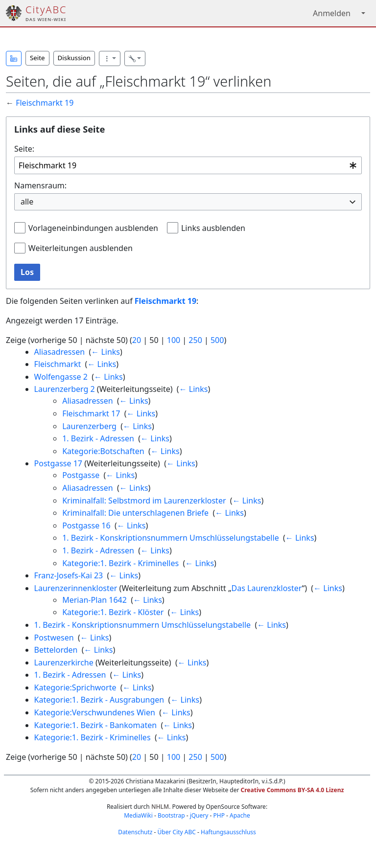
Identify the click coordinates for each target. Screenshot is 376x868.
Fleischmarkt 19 (45, 103)
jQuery (199, 815)
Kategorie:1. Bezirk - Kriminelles (120, 563)
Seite (37, 58)
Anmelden (332, 13)
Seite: (24, 149)
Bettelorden (56, 650)
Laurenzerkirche (64, 662)
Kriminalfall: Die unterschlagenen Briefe (135, 513)
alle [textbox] (27, 202)
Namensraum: (40, 185)
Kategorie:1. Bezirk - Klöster (113, 612)
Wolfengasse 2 (61, 377)
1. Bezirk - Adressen (98, 438)
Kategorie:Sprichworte (75, 687)
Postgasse (81, 475)
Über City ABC (177, 832)
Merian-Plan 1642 (94, 600)
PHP (219, 815)
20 (137, 340)
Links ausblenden (213, 228)
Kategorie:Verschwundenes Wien (95, 712)
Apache (240, 815)
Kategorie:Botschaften (103, 451)
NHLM (160, 807)
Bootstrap (171, 815)
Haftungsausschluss (228, 832)
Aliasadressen (60, 352)
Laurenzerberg (89, 426)
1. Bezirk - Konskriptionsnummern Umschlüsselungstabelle (170, 538)
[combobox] (188, 166)
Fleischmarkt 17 (91, 413)
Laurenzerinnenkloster (76, 588)
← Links (106, 352)
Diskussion (74, 58)
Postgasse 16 (86, 525)
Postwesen (54, 638)
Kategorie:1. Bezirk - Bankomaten (96, 725)
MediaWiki (138, 815)
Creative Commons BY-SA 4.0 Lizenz (293, 790)
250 (195, 340)
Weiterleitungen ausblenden (81, 248)
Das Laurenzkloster (267, 588)
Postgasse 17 (58, 463)
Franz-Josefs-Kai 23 (69, 575)
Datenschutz (135, 832)
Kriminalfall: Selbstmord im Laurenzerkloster (144, 501)
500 (217, 340)
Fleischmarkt (58, 364)
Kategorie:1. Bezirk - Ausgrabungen (99, 700)
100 (174, 340)
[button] (14, 58)
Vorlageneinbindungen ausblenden (93, 228)
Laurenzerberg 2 (65, 389)
